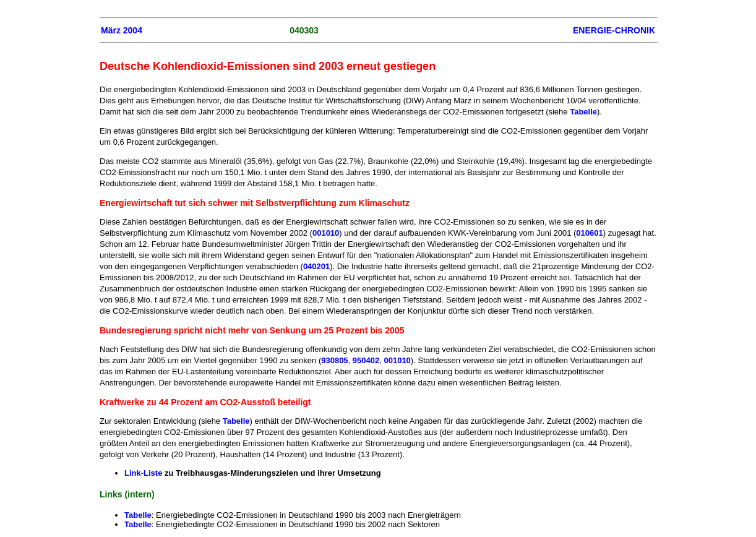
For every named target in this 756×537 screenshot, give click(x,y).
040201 (316, 266)
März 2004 (122, 30)
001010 (326, 233)
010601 (589, 233)
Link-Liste (143, 473)
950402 (366, 360)
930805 (334, 360)
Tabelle (583, 112)
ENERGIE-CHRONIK (614, 30)
